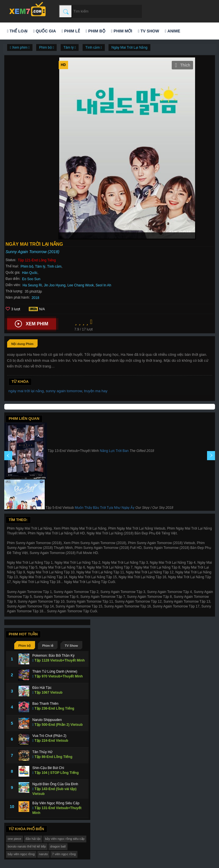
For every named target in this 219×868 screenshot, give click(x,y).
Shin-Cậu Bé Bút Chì (48, 768)
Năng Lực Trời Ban (114, 451)
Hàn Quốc (30, 273)
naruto (43, 854)
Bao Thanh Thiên (46, 704)
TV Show (148, 31)
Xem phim (31, 324)
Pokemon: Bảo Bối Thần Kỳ (54, 656)
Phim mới (122, 31)
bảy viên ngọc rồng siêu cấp (65, 839)
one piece (15, 839)
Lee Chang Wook (81, 285)
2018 (35, 298)
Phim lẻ (71, 31)
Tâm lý (40, 266)
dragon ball (58, 846)
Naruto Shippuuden (47, 720)
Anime (173, 31)
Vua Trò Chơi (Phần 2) (50, 736)
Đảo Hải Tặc (42, 688)
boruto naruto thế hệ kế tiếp (27, 846)
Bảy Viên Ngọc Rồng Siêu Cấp (56, 803)
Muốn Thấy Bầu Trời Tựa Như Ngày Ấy (105, 508)
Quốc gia (44, 31)
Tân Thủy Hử (43, 752)
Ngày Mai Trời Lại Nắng (129, 47)
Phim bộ (96, 31)
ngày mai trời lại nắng (26, 391)
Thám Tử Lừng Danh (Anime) (55, 671)
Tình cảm (54, 266)
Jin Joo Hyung (55, 285)
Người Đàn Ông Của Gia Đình (55, 784)
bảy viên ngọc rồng (21, 854)
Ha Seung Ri (32, 285)
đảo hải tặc (33, 839)
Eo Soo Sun (31, 279)
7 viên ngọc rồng (64, 854)
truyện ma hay (96, 391)
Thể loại (17, 31)
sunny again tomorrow (64, 391)
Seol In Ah (104, 285)
